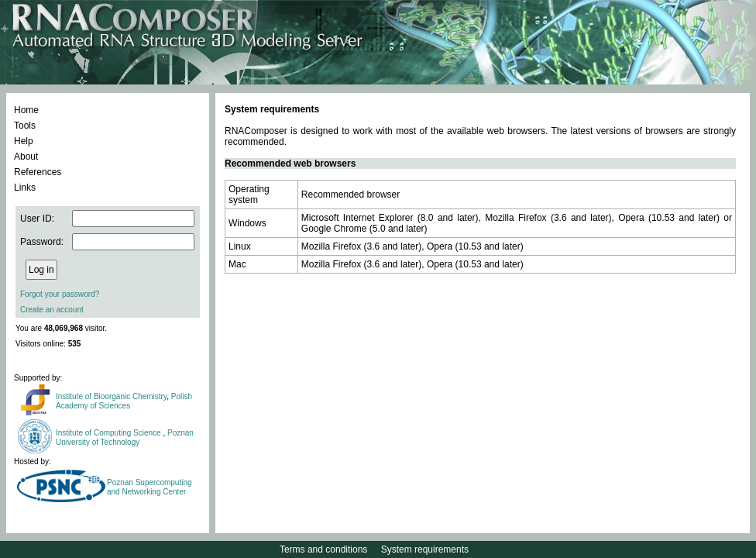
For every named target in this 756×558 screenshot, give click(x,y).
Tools (25, 126)
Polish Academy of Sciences (124, 401)
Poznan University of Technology (125, 437)
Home (26, 110)
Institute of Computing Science (109, 433)
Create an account (52, 310)
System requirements (425, 549)
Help (24, 141)
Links (25, 188)
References (38, 172)
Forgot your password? (60, 294)
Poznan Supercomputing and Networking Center (149, 487)
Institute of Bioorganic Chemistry (111, 396)
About (26, 157)
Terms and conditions (323, 549)
